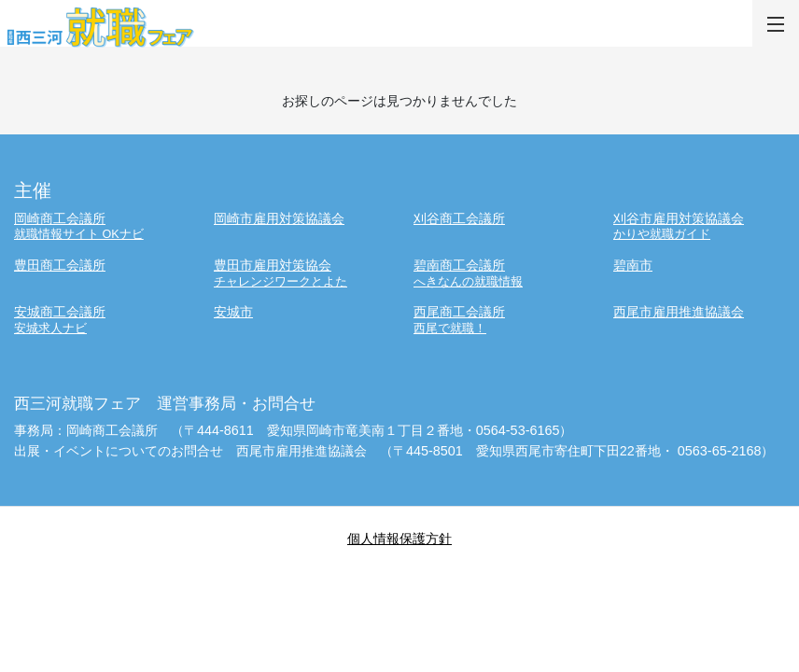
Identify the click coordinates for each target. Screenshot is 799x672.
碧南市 (633, 265)
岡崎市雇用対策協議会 (279, 218)
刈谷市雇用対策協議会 (699, 226)
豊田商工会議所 (60, 265)
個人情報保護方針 (399, 539)
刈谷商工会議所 (459, 218)
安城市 (233, 312)
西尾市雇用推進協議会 (679, 312)
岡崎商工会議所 (100, 226)
